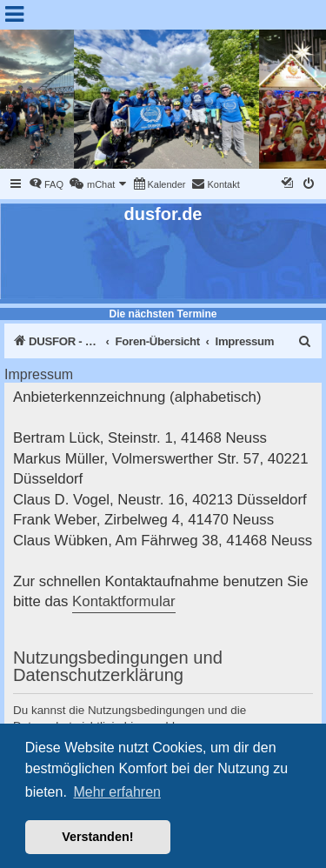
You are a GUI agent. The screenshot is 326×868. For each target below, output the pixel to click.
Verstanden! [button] (97, 837)
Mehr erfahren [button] (117, 792)
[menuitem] (46, 184)
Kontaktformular (123, 601)
